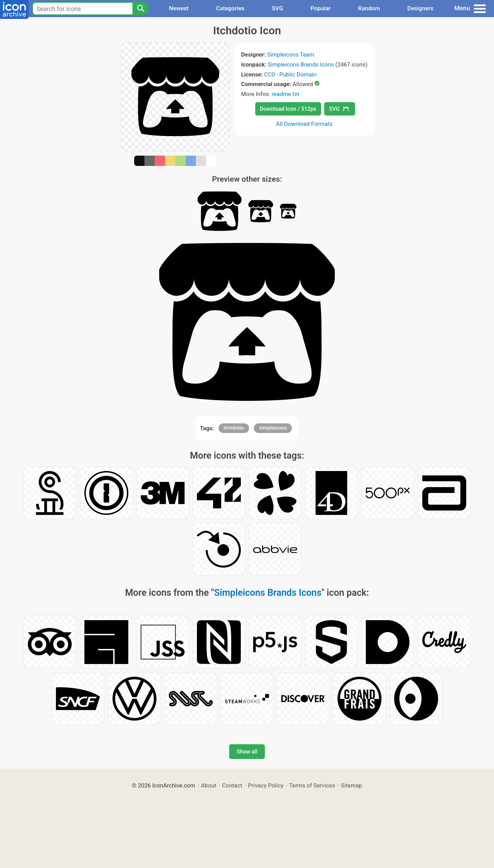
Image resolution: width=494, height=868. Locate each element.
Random (369, 8)
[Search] (140, 9)
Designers (420, 8)
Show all (247, 752)
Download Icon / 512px (288, 109)
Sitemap (352, 785)
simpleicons (273, 428)
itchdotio (234, 428)
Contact (232, 785)
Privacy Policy (266, 785)
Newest (179, 8)
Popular (321, 8)
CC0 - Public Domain (290, 74)
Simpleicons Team (291, 55)
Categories (230, 8)
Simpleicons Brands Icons (301, 64)
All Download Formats (304, 124)
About (209, 785)
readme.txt (285, 94)
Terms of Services (312, 785)
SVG (277, 8)
